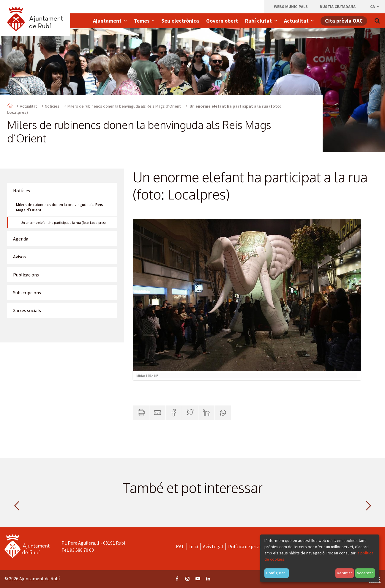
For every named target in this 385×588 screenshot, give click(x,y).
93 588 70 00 (82, 550)
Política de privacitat (249, 546)
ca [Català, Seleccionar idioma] (375, 7)
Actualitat (28, 106)
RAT (180, 546)
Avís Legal (213, 546)
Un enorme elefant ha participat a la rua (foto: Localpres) (63, 223)
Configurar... (277, 573)
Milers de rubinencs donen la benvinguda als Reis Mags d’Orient (124, 106)
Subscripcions (27, 293)
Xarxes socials (27, 310)
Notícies (52, 106)
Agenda (21, 239)
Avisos (19, 257)
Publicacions (26, 275)
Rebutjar (344, 573)
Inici (194, 546)
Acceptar (365, 573)
